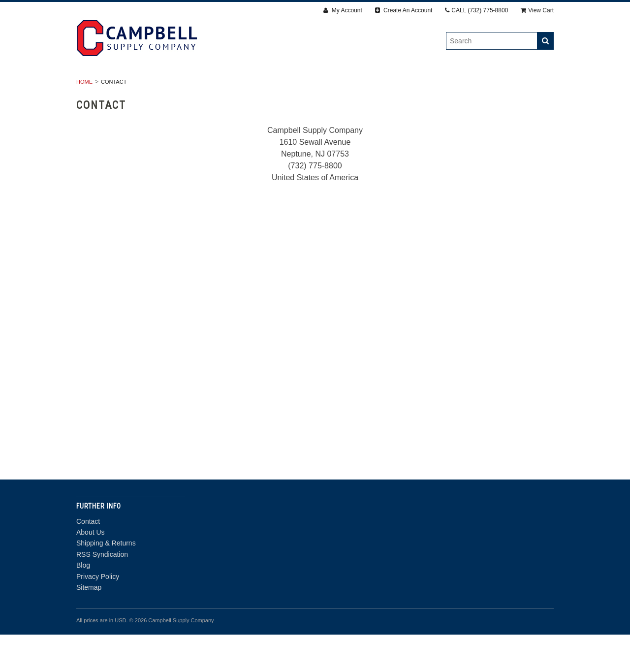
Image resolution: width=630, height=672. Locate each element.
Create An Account (404, 10)
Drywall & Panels (157, 86)
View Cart (537, 10)
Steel (496, 86)
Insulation (446, 86)
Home (84, 119)
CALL (476, 10)
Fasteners (229, 86)
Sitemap (89, 625)
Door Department (315, 97)
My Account (343, 10)
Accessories (383, 86)
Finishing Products (305, 86)
